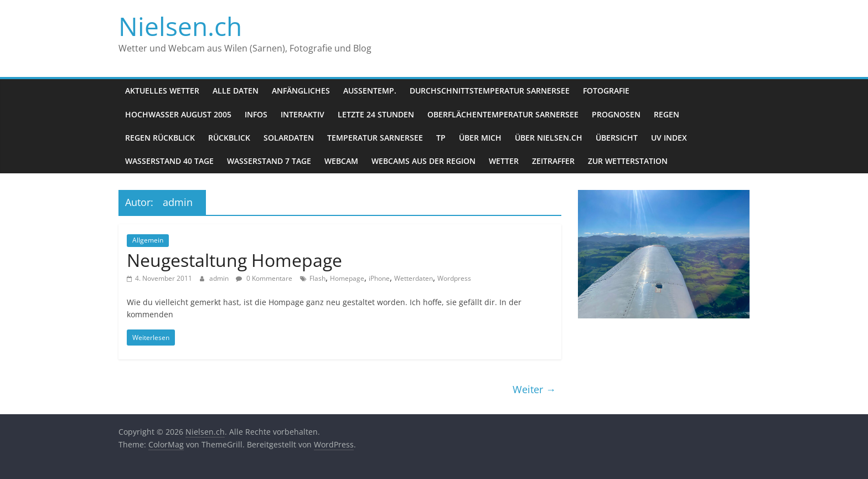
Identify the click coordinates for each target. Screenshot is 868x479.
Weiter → (534, 389)
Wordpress (454, 278)
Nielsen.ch (180, 26)
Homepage (347, 278)
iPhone (379, 278)
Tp (441, 138)
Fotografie (606, 91)
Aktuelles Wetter (162, 91)
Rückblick (229, 138)
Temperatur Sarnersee (375, 138)
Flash (317, 278)
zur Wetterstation (628, 161)
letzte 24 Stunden (376, 114)
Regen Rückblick (160, 138)
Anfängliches (301, 91)
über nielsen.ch (549, 138)
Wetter (504, 161)
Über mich (480, 138)
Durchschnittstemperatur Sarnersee (490, 91)
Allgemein (148, 240)
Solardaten (289, 138)
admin (220, 278)
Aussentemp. (370, 91)
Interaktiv (303, 114)
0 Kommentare (264, 278)
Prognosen (616, 114)
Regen (666, 114)
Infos (256, 114)
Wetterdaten (414, 278)
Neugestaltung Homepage (234, 260)
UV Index (669, 138)
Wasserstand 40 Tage (169, 161)
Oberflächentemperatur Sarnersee (503, 114)
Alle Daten (236, 91)
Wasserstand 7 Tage (269, 161)
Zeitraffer (553, 161)
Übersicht (617, 138)
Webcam (341, 161)
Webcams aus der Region (423, 161)
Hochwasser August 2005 (178, 114)
